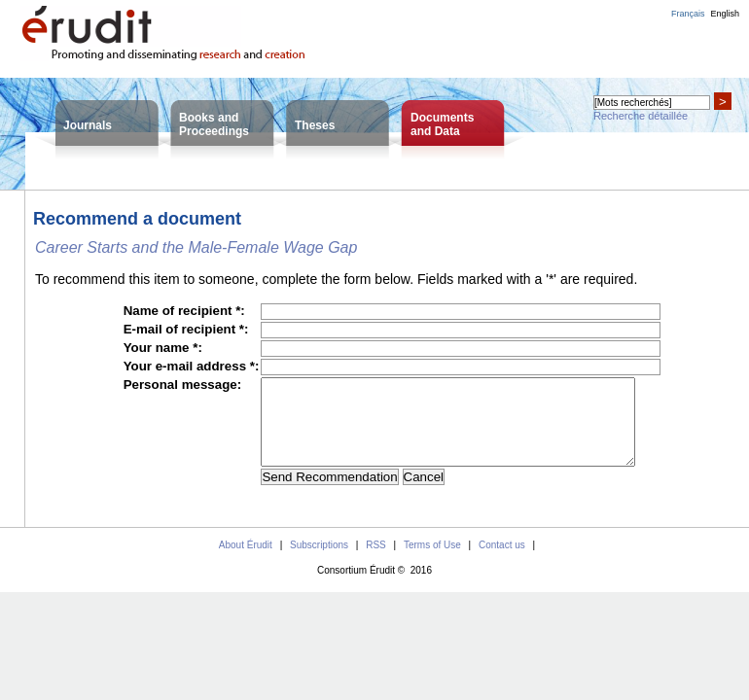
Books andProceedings (214, 124)
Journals (88, 125)
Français (688, 14)
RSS (376, 562)
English (725, 14)
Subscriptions (319, 562)
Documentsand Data (442, 124)
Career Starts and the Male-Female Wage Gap (196, 247)
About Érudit (246, 562)
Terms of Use (432, 562)
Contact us (502, 562)
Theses (315, 125)
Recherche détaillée (641, 116)
